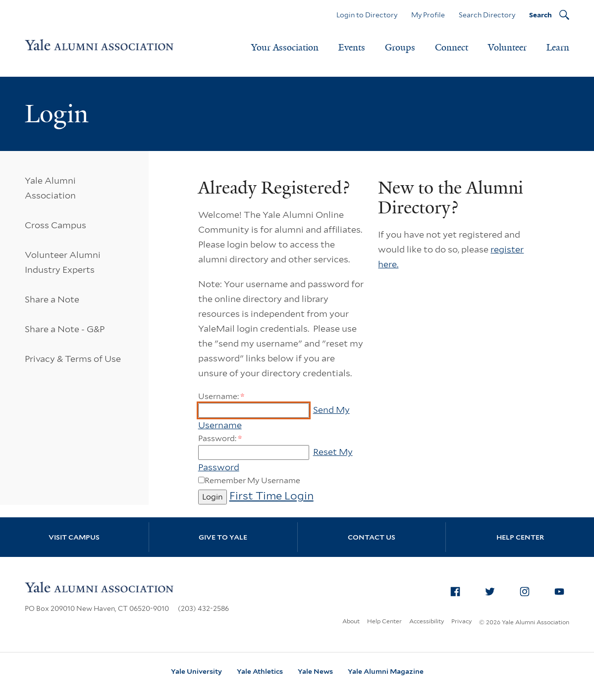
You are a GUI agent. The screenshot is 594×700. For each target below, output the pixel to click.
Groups (400, 48)
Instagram (528, 590)
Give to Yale (223, 537)
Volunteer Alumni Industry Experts (63, 262)
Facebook (458, 590)
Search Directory (487, 15)
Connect (452, 48)
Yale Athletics (260, 671)
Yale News (315, 671)
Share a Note (52, 299)
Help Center (520, 537)
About (351, 621)
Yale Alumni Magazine (386, 671)
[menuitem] (455, 592)
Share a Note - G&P (65, 329)
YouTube (562, 590)
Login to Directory (367, 15)
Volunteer (507, 48)
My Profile (428, 15)
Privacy (461, 621)
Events (352, 48)
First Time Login (271, 496)
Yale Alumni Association (50, 188)
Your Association (285, 48)
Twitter (493, 590)
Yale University (196, 671)
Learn (558, 48)
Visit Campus (74, 537)
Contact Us (372, 537)
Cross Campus (55, 225)
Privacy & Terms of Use (73, 359)
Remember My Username (252, 480)
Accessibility (427, 621)
